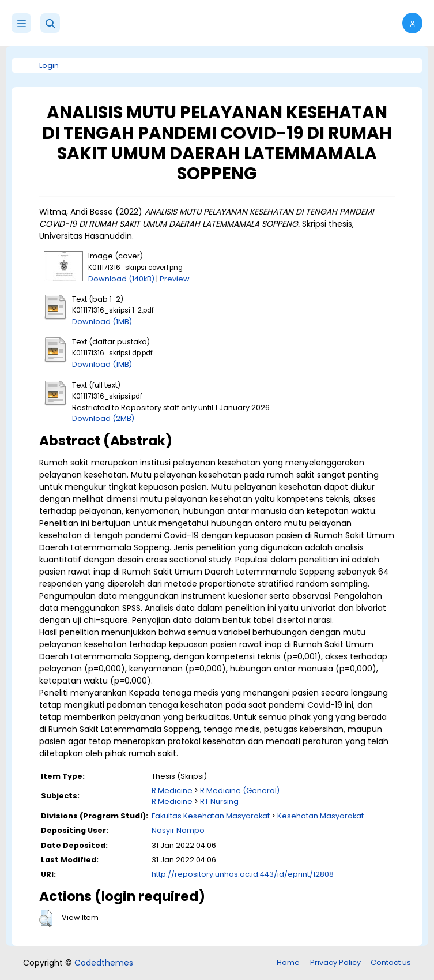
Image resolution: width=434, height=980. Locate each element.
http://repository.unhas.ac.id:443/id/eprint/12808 (243, 874)
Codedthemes (104, 963)
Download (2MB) (103, 418)
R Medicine (172, 791)
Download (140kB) (121, 279)
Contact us (391, 962)
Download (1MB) (102, 322)
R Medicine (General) (240, 791)
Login (49, 65)
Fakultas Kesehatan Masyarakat (211, 816)
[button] (50, 23)
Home (288, 962)
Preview (175, 279)
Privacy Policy (335, 962)
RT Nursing (219, 801)
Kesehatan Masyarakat (320, 816)
